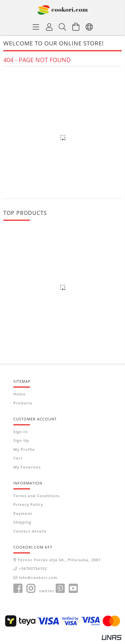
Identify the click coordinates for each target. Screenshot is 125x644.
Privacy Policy (28, 504)
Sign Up (21, 440)
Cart (18, 458)
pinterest (60, 589)
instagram (31, 589)
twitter (47, 591)
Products (23, 403)
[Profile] (49, 27)
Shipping (22, 522)
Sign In (20, 432)
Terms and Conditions (36, 496)
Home (19, 394)
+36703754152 (33, 568)
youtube (73, 589)
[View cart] (76, 27)
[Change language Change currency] (89, 27)
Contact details (30, 531)
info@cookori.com (38, 577)
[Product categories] (36, 27)
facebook (18, 589)
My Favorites (27, 467)
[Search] (63, 27)
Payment (23, 513)
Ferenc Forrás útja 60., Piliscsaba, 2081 (59, 560)
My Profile (24, 449)
